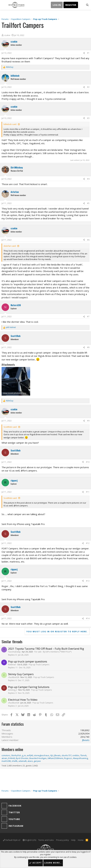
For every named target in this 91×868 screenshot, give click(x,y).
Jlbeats (86, 740)
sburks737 (67, 755)
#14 (88, 618)
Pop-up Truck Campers (39, 665)
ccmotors (6, 755)
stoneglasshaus (42, 755)
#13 (88, 581)
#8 (88, 347)
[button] (4, 5)
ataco (30, 761)
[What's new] (81, 5)
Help (73, 840)
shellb (15, 761)
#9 (88, 421)
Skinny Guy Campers (21, 674)
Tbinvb (83, 755)
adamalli (23, 761)
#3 (88, 118)
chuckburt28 (14, 677)
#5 (88, 203)
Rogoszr (68, 758)
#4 (88, 179)
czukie (7, 35)
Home (81, 840)
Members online (12, 749)
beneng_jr (13, 690)
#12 (88, 543)
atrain (4, 758)
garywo (37, 761)
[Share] (84, 53)
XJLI (52, 755)
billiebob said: (10, 124)
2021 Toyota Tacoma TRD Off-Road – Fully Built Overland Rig (46, 649)
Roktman (12, 665)
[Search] (87, 5)
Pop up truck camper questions (28, 661)
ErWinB (11, 758)
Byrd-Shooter (22, 758)
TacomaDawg (14, 652)
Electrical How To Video (23, 700)
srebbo (76, 755)
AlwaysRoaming (80, 758)
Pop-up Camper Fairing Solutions (29, 687)
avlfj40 (30, 755)
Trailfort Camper (43, 58)
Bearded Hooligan (38, 758)
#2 (88, 87)
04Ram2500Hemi (55, 758)
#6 (88, 240)
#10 (88, 462)
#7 (88, 317)
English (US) (29, 840)
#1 (88, 53)
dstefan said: (10, 246)
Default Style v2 (12, 840)
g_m (24, 755)
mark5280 (6, 761)
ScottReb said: (10, 427)
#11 (88, 492)
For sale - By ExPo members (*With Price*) (53, 652)
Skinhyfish (16, 755)
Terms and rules (46, 840)
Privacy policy (63, 840)
